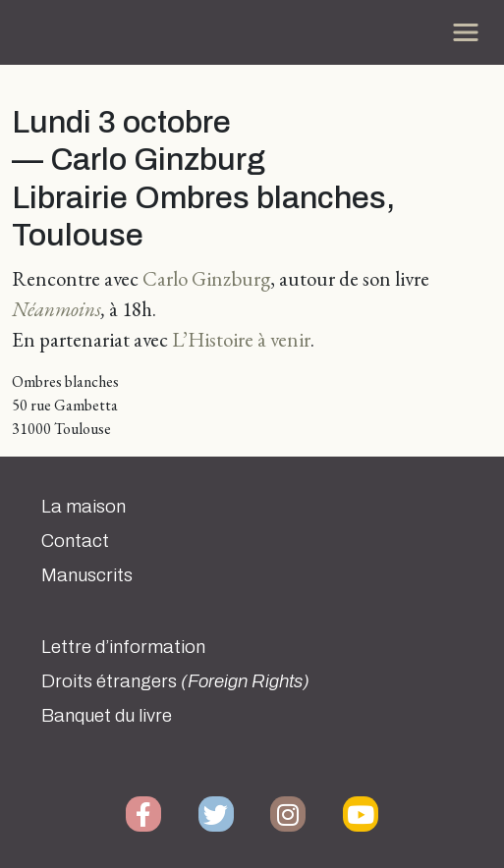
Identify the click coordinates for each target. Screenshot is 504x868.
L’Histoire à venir (241, 339)
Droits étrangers (175, 681)
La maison (84, 507)
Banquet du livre (107, 716)
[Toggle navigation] (466, 32)
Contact (75, 541)
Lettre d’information (123, 647)
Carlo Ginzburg (206, 278)
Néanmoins (56, 309)
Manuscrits (87, 575)
